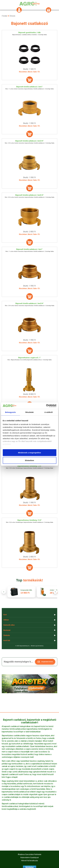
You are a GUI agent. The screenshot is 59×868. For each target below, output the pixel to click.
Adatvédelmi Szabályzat (30, 858)
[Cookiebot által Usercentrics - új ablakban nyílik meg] (46, 406)
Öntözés (12, 16)
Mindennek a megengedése (29, 453)
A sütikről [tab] (49, 412)
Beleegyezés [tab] (10, 412)
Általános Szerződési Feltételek (30, 854)
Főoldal (4, 16)
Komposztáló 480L (26, 590)
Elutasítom (29, 460)
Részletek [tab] (29, 412)
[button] (45, 662)
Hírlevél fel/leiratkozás (30, 861)
